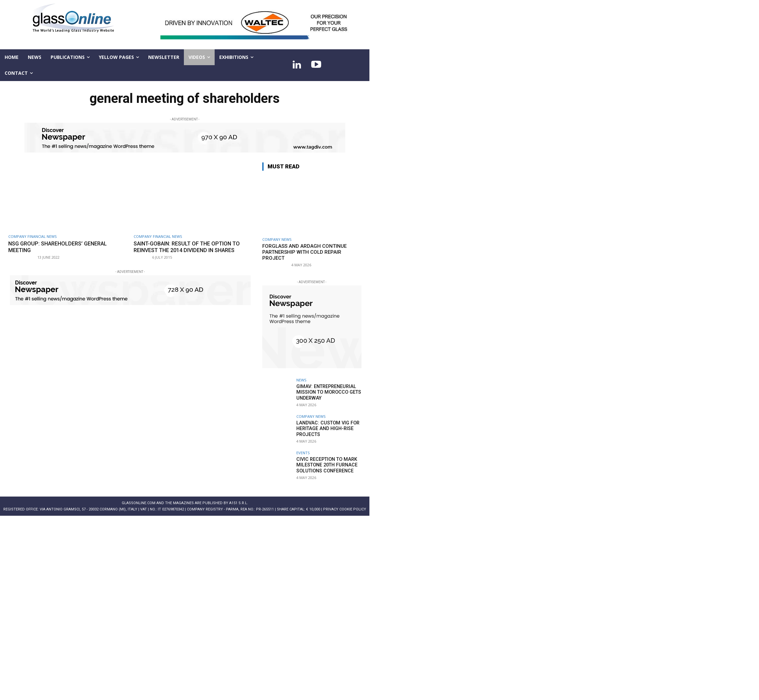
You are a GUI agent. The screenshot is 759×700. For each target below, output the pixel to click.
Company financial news (32, 236)
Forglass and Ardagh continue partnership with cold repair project (304, 252)
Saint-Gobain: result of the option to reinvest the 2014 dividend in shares (190, 247)
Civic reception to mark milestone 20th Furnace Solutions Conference (326, 465)
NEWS (301, 380)
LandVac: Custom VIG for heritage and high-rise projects (326, 428)
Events (303, 453)
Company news (277, 239)
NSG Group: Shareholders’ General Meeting (61, 247)
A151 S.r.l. (239, 503)
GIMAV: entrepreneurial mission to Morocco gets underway (328, 392)
